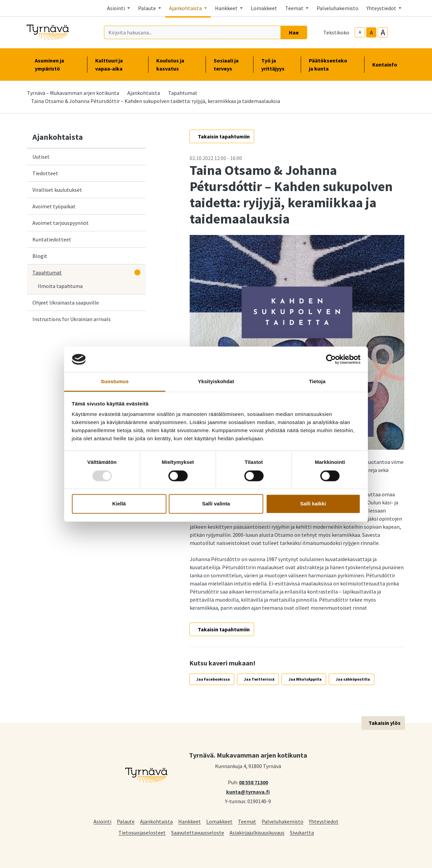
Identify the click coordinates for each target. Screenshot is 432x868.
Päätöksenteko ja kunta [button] (332, 64)
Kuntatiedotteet (52, 239)
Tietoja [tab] (317, 382)
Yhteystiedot (324, 821)
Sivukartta (302, 832)
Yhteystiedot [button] (382, 8)
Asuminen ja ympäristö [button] (57, 64)
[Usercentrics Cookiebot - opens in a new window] (331, 359)
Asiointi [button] (116, 8)
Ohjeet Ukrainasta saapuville (66, 303)
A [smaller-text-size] (360, 32)
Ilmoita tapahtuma (60, 286)
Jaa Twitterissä (259, 679)
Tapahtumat (183, 93)
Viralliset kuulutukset (57, 190)
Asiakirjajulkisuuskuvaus (257, 832)
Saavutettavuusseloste (198, 832)
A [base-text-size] (371, 32)
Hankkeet (190, 821)
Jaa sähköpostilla (353, 679)
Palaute (126, 821)
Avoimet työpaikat (54, 206)
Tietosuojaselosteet (142, 832)
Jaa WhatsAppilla (305, 679)
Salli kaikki (313, 504)
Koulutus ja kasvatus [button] (177, 64)
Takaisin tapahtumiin (224, 136)
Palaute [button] (147, 8)
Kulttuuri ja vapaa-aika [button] (117, 64)
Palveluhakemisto (337, 8)
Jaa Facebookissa (213, 679)
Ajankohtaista (144, 93)
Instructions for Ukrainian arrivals (72, 319)
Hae (294, 32)
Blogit (40, 256)
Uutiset (41, 157)
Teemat (247, 821)
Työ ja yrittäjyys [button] (277, 64)
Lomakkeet (264, 8)
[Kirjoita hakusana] (192, 32)
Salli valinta (216, 504)
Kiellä (119, 504)
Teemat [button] (295, 8)
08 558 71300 (253, 782)
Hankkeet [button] (227, 8)
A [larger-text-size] (383, 32)
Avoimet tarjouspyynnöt (61, 223)
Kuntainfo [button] (387, 64)
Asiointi (102, 821)
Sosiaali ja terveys (226, 64)
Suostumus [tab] (115, 382)
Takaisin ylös (385, 723)
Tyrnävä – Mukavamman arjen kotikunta (73, 93)
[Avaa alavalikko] (137, 272)
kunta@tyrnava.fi (248, 791)
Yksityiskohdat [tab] (216, 382)
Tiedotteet (45, 173)
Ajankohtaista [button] (186, 8)
